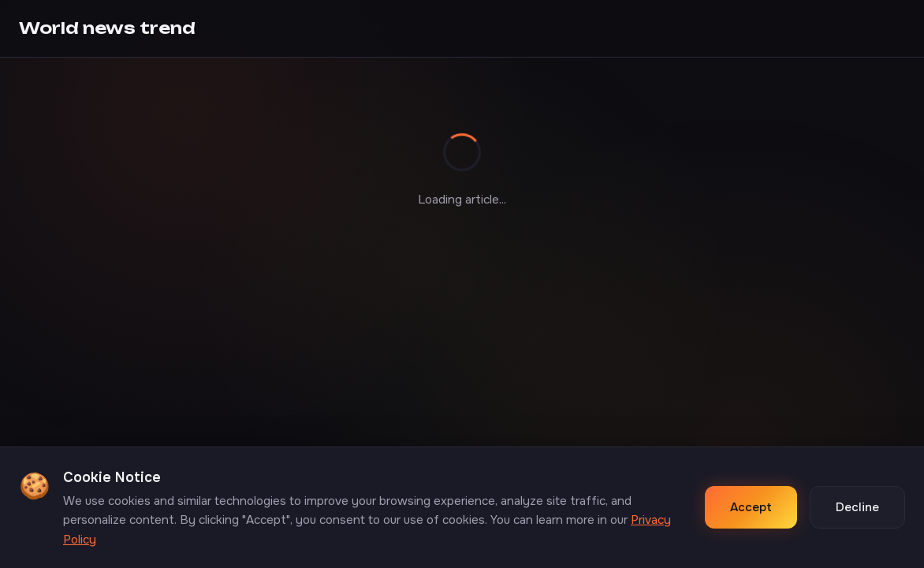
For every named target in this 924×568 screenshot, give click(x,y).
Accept (751, 507)
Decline (857, 507)
